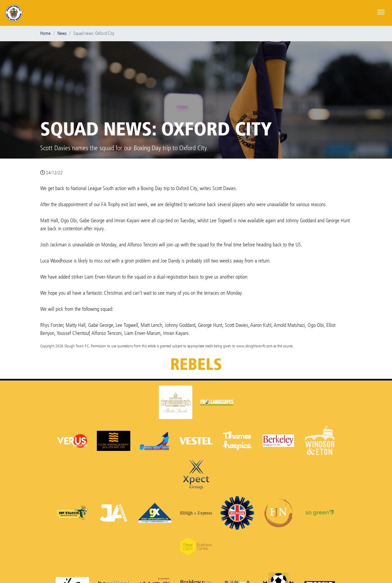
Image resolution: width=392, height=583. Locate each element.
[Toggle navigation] (381, 11)
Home (45, 33)
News (62, 33)
